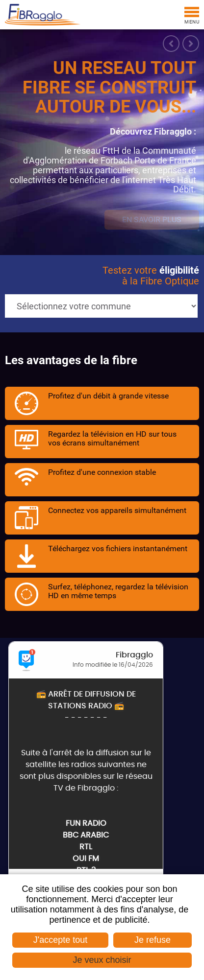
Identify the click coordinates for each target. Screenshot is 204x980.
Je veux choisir (102, 960)
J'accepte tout (61, 940)
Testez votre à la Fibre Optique (151, 276)
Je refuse (153, 940)
